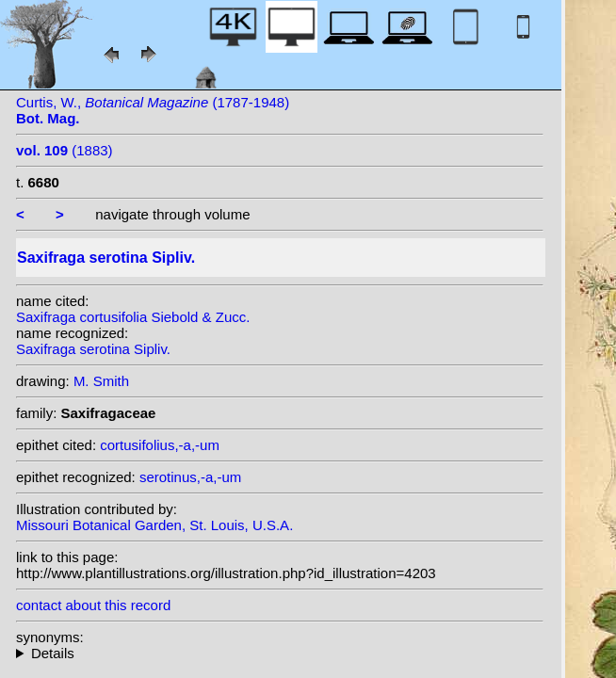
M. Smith (101, 381)
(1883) (65, 150)
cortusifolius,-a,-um (160, 445)
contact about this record (93, 605)
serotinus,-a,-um (190, 477)
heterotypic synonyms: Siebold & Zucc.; (280, 653)
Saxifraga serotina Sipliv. (93, 349)
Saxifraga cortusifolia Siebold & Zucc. (133, 317)
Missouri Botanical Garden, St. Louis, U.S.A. (154, 525)
